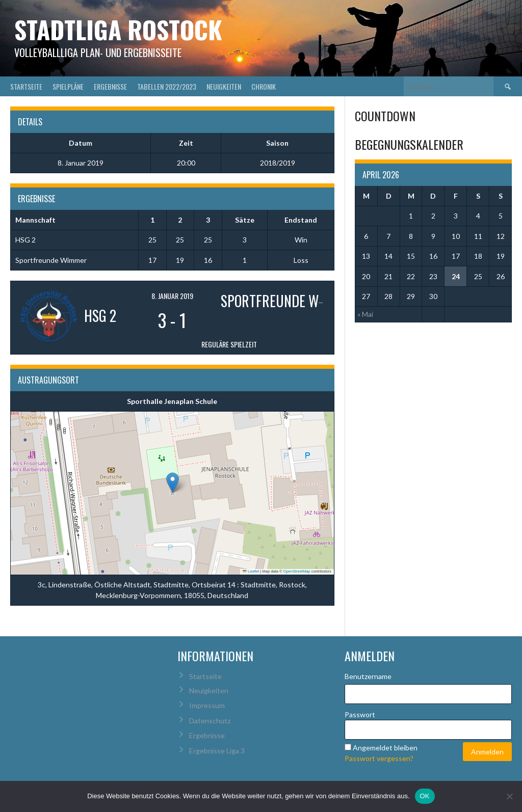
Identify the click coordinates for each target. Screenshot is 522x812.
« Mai (365, 314)
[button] (173, 483)
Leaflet (251, 571)
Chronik (264, 86)
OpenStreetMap (297, 571)
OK (425, 796)
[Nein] (509, 796)
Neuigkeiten (224, 86)
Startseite (26, 86)
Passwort (360, 714)
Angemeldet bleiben (385, 748)
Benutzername (368, 676)
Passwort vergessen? (379, 758)
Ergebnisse (110, 86)
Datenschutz (210, 721)
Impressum (207, 705)
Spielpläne (68, 86)
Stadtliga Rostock (118, 29)
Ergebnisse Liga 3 (217, 751)
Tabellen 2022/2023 (167, 86)
